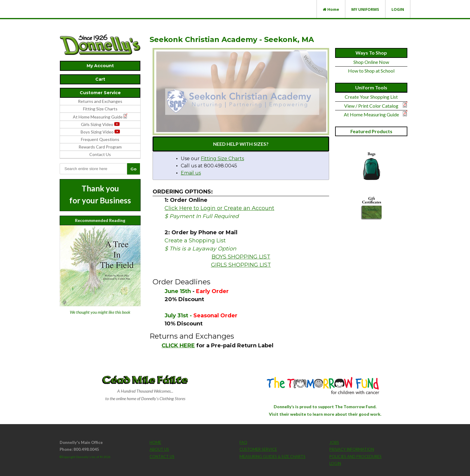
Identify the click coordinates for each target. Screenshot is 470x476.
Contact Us (100, 154)
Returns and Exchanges (100, 101)
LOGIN (398, 9)
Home (331, 9)
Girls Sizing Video (100, 124)
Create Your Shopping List (371, 97)
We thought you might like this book (100, 312)
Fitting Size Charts (100, 109)
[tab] (100, 66)
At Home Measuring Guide (371, 114)
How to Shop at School (371, 71)
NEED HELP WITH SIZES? (241, 144)
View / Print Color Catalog (371, 106)
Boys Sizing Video (100, 132)
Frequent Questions (100, 139)
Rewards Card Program (100, 147)
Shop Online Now (371, 62)
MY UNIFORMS (365, 9)
